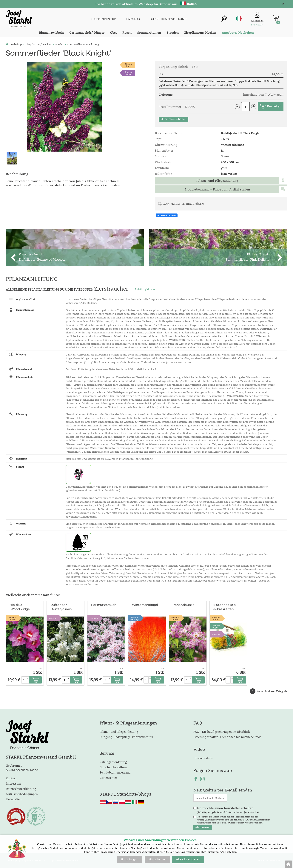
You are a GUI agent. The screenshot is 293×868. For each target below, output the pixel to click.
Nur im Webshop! (135, 618)
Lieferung (166, 94)
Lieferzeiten (14, 799)
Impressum (13, 783)
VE (40, 668)
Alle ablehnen (157, 860)
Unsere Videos (203, 758)
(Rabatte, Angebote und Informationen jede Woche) (228, 810)
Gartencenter (108, 778)
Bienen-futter (129, 65)
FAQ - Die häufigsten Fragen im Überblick (222, 732)
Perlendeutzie (184, 605)
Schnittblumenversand (115, 772)
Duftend (53, 618)
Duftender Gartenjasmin (61, 607)
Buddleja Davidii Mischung (262, 81)
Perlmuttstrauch (104, 605)
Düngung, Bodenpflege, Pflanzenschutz (126, 737)
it (239, 19)
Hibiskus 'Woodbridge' (20, 607)
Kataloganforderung (113, 762)
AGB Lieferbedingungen (22, 794)
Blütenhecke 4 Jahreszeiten (225, 607)
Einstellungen (129, 860)
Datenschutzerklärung (21, 789)
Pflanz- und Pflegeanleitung (217, 181)
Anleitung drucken (146, 289)
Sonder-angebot (216, 626)
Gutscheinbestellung (113, 767)
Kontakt (11, 778)
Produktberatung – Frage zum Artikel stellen (217, 189)
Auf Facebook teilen (167, 215)
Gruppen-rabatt (129, 73)
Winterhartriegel (145, 605)
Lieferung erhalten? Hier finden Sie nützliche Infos (227, 737)
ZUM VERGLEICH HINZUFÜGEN (183, 204)
